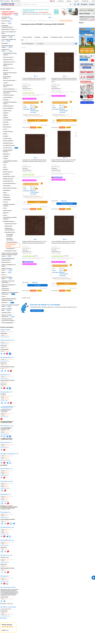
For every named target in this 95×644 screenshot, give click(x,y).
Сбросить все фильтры (37, 311)
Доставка (69, 1)
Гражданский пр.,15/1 (8, 357)
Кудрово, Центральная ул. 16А (10, 454)
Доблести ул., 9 (6, 375)
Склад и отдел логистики (9, 587)
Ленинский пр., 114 (7, 469)
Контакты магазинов (7, 327)
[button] (35, 76)
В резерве (46, 37)
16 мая (37, 120)
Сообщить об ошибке (27, 90)
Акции (53, 1)
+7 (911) (5, 351)
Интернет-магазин (5, 330)
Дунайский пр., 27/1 (8, 392)
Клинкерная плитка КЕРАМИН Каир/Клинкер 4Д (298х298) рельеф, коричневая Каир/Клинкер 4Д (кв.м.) (64, 80)
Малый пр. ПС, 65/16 (8, 481)
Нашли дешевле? (44, 125)
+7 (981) (5, 335)
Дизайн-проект (87, 10)
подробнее (4, 618)
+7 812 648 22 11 (16, 1)
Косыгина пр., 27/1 (7, 442)
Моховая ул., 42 (7, 494)
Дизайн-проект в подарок (30, 99)
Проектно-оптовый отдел (9, 607)
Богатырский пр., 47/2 (8, 340)
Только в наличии (27, 37)
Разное (93, 1)
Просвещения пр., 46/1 (8, 540)
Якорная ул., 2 (6, 576)
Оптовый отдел (85, 1)
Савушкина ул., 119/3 (8, 426)
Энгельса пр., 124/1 (7, 555)
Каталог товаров (6, 9)
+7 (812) (7, 332)
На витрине (37, 37)
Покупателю (61, 1)
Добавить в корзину (67, 120)
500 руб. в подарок (58, 177)
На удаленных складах (57, 37)
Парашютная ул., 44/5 (8, 527)
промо (16, 148)
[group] (35, 62)
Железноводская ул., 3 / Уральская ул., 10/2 (9, 407)
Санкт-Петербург (5, 1)
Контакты (76, 1)
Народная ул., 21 (7, 512)
